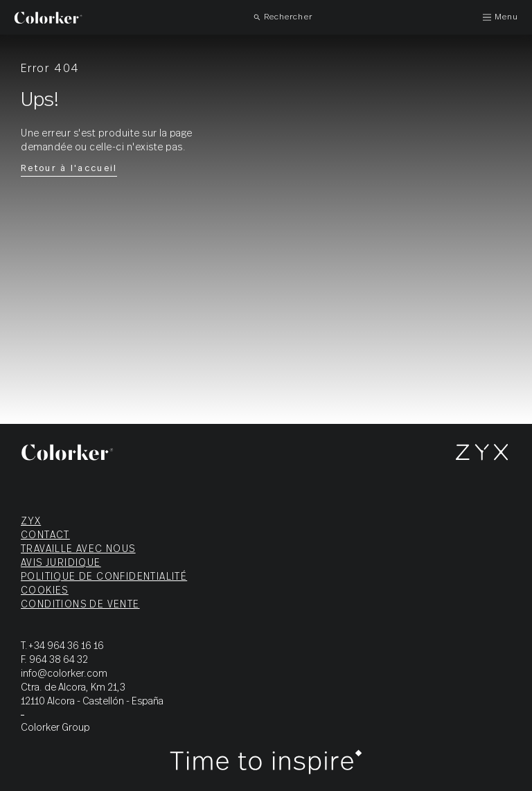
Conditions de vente (80, 605)
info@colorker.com (64, 674)
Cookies (45, 591)
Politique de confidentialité (104, 577)
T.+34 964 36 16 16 (62, 646)
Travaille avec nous (78, 549)
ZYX (31, 522)
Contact (45, 535)
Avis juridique (61, 563)
